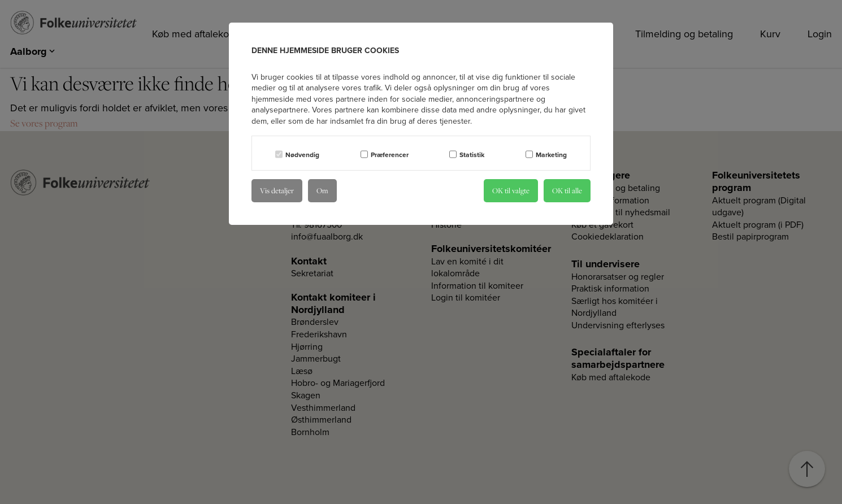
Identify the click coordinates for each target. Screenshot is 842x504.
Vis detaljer (277, 190)
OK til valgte (511, 190)
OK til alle (567, 190)
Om (322, 190)
